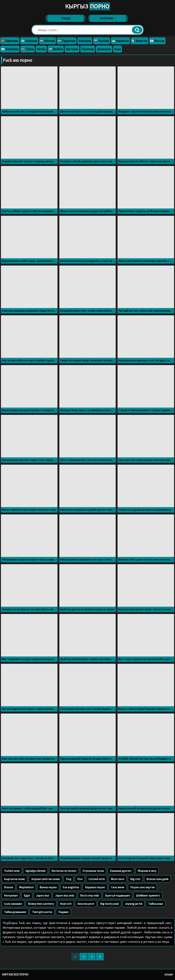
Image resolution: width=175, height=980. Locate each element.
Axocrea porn (86, 904)
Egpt (27, 895)
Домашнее (104, 49)
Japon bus (43, 895)
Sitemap (169, 975)
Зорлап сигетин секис (45, 879)
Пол (80, 879)
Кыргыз (88, 6)
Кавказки (85, 41)
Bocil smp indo (90, 895)
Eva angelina (71, 887)
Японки (157, 41)
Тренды (66, 18)
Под (69, 879)
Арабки (56, 49)
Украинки (120, 41)
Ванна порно (48, 887)
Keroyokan (11, 895)
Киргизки (10, 41)
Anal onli (66, 904)
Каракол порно (95, 887)
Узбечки (47, 41)
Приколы (88, 49)
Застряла (72, 49)
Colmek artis (97, 879)
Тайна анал (156, 904)
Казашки (29, 41)
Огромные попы (93, 871)
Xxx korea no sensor (64, 871)
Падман (63, 912)
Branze (8, 887)
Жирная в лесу (147, 871)
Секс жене (118, 887)
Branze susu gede (157, 879)
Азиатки (140, 41)
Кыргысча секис (14, 879)
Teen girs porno (42, 912)
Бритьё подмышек (117, 895)
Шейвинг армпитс (148, 895)
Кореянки (10, 49)
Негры (41, 49)
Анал (118, 49)
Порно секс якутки (142, 887)
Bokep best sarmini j (41, 904)
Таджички (67, 41)
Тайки (28, 49)
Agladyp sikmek (36, 871)
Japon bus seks (65, 895)
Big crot (135, 879)
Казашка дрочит (121, 871)
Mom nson (118, 879)
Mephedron (26, 887)
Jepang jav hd (133, 904)
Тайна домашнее (15, 912)
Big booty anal (110, 904)
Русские (102, 41)
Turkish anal (12, 871)
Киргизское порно (15, 974)
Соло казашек (13, 904)
